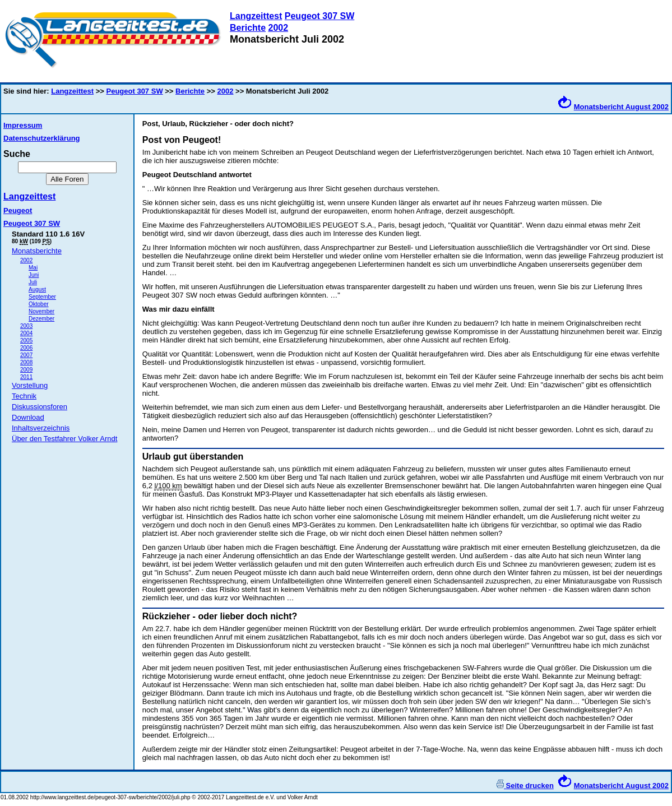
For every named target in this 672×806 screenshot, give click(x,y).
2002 (278, 28)
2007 (26, 355)
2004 (26, 333)
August (37, 289)
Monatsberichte (37, 251)
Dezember (41, 319)
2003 (26, 326)
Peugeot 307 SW (319, 16)
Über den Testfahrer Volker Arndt (64, 439)
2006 (26, 348)
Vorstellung (30, 385)
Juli (33, 282)
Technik (24, 396)
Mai (33, 268)
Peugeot (18, 210)
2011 (26, 377)
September (42, 297)
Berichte (248, 28)
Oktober (39, 304)
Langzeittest (256, 16)
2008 (26, 362)
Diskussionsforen (40, 407)
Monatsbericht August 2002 (621, 107)
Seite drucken (525, 786)
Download (28, 417)
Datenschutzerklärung (42, 138)
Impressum (23, 125)
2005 (26, 341)
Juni (34, 275)
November (41, 311)
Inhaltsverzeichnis (41, 428)
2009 (26, 370)
